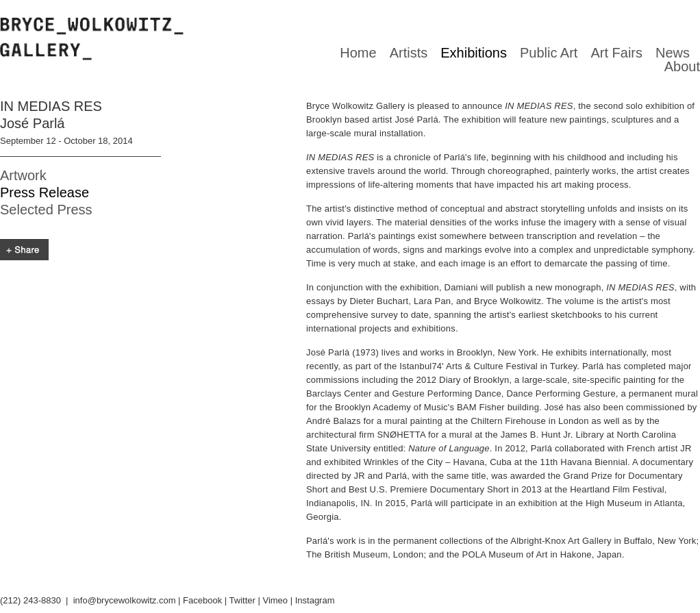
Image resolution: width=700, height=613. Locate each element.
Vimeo (275, 600)
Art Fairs (616, 53)
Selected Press (46, 210)
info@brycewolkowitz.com (125, 600)
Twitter (242, 600)
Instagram (315, 600)
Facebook (202, 600)
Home (358, 53)
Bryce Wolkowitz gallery (92, 39)
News (673, 53)
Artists (409, 53)
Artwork (23, 175)
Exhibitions (474, 53)
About (682, 66)
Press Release (45, 192)
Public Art (549, 53)
